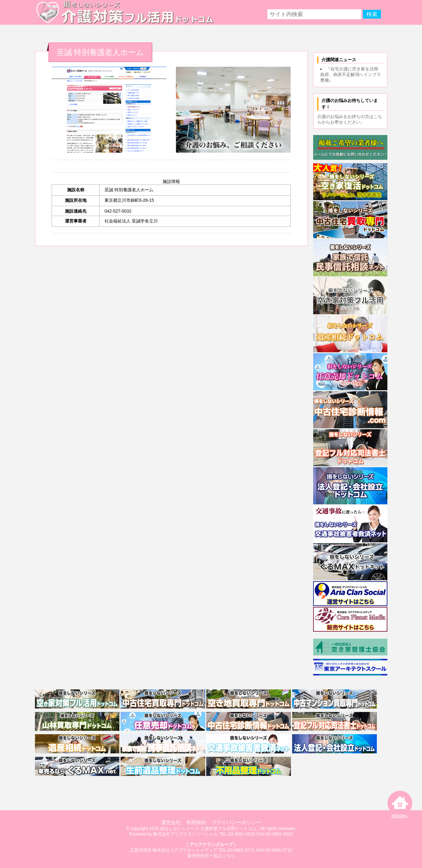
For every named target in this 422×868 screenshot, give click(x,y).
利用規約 (196, 822)
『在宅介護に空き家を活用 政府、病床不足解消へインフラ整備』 (351, 74)
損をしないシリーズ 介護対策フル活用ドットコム (208, 828)
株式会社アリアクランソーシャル (185, 834)
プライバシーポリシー (236, 822)
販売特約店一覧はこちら (211, 856)
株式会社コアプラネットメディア (185, 850)
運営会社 (171, 822)
